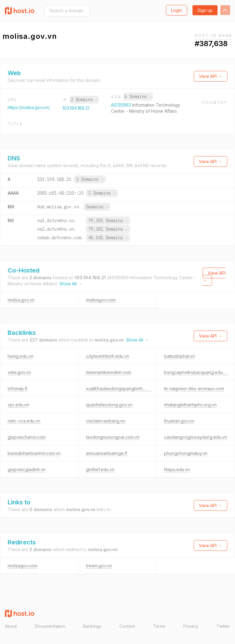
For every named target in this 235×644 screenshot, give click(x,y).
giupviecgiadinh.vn (27, 469)
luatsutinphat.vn (179, 356)
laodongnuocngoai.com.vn (113, 437)
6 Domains (138, 97)
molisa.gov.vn (21, 300)
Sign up (205, 10)
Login (177, 10)
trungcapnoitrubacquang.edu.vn (196, 372)
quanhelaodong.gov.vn (109, 405)
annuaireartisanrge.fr (107, 453)
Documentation (50, 626)
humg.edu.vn (21, 356)
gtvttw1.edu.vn (100, 469)
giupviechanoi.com (27, 437)
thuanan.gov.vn (179, 421)
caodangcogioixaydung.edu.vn (196, 437)
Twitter (223, 626)
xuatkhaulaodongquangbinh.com (119, 388)
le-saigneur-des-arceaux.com (194, 388)
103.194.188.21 (76, 108)
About (11, 626)
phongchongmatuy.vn (186, 453)
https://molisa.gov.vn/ (29, 107)
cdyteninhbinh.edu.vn (108, 356)
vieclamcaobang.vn (106, 421)
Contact (127, 626)
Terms (159, 626)
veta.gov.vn (19, 372)
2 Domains (84, 100)
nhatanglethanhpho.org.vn (190, 405)
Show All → (71, 284)
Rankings (92, 626)
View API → (211, 76)
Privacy (191, 626)
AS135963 (122, 105)
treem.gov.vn (99, 566)
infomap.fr (18, 388)
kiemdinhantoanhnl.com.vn (34, 453)
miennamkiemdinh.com (109, 372)
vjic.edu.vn (18, 405)
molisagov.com (101, 300)
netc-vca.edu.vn (24, 421)
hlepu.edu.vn (177, 469)
